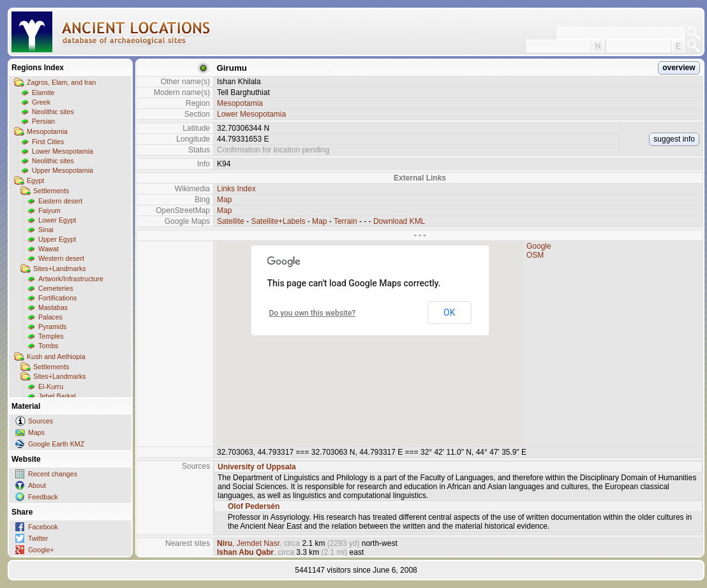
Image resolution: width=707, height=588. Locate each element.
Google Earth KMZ (56, 444)
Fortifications (57, 298)
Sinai (46, 230)
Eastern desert (60, 201)
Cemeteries (56, 288)
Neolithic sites (53, 112)
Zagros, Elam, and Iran (61, 82)
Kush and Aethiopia (56, 356)
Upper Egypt (57, 239)
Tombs (48, 346)
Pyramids (52, 327)
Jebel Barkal (57, 396)
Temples (51, 336)
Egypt (35, 180)
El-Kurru (51, 386)
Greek (41, 102)
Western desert (61, 258)
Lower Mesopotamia (63, 151)
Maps (36, 432)
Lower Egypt (57, 220)
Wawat (48, 249)
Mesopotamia (47, 131)
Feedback (43, 497)
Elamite (43, 92)
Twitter (38, 538)
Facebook (43, 527)
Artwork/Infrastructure (71, 279)
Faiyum (49, 210)
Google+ (41, 550)
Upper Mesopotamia (63, 170)
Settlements (51, 191)
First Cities (48, 142)
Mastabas (53, 307)
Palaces (50, 317)
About (37, 485)
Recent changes (53, 474)
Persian (43, 121)
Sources (41, 421)
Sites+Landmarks (60, 268)
